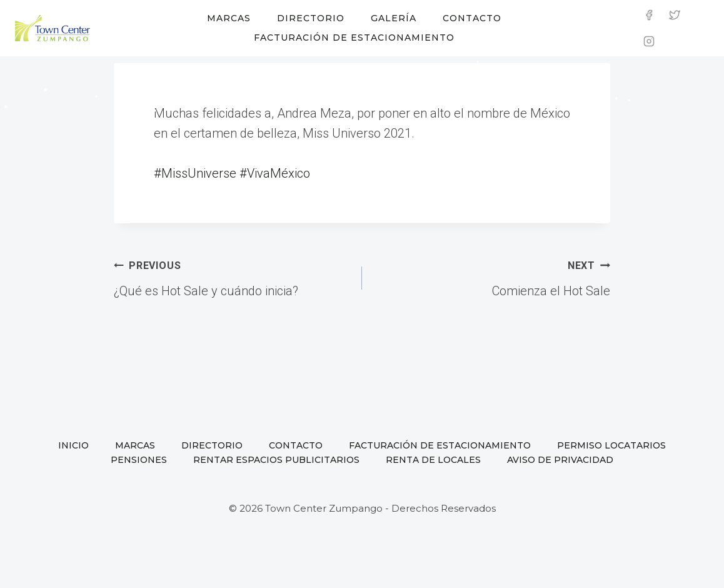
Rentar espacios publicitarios (276, 460)
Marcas (229, 18)
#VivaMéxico (275, 173)
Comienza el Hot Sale (492, 276)
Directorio (311, 18)
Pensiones (139, 460)
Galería (394, 18)
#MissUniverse (195, 173)
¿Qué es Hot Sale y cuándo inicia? (232, 276)
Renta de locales (433, 460)
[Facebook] (649, 15)
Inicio (73, 445)
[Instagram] (649, 41)
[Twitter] (675, 15)
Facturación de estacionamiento (354, 38)
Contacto (472, 18)
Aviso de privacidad (560, 460)
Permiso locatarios (611, 445)
